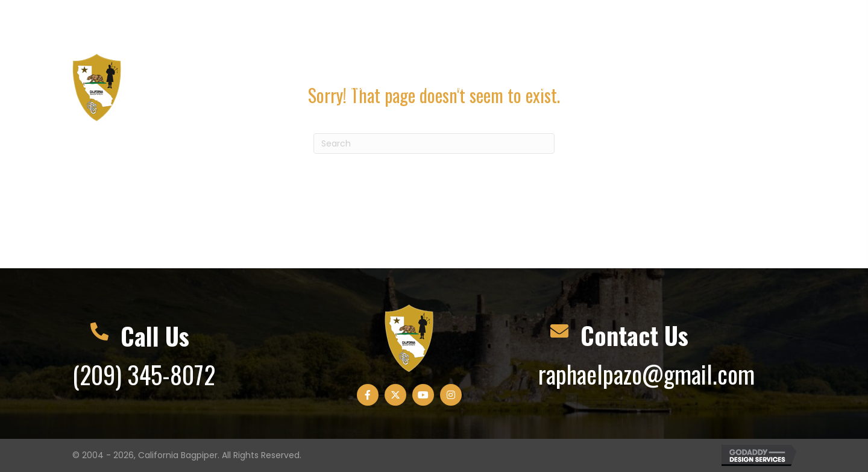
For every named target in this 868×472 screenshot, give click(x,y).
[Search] (434, 143)
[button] (702, 24)
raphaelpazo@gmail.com (646, 374)
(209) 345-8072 (144, 374)
